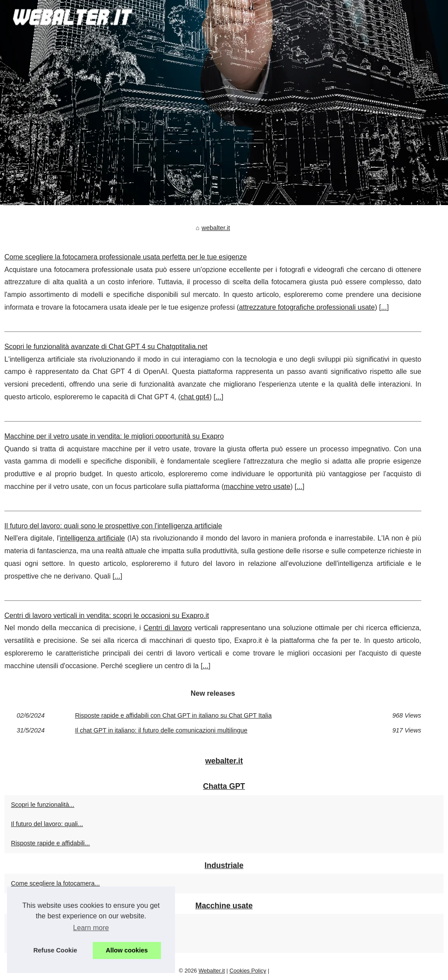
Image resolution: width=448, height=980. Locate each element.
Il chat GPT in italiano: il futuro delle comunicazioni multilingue (161, 730)
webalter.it (216, 228)
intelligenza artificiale (93, 538)
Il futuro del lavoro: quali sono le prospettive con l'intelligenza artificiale (113, 526)
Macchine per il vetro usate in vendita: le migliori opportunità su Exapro (114, 436)
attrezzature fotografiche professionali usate (307, 307)
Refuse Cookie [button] (55, 950)
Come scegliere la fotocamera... (55, 883)
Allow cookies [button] (127, 950)
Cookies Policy (248, 971)
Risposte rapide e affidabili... (51, 843)
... (384, 307)
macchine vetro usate (257, 487)
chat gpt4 (195, 397)
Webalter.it (212, 971)
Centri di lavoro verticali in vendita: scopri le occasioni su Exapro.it (107, 616)
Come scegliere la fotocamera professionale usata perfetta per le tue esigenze (126, 257)
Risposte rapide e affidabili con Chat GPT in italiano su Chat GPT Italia (173, 715)
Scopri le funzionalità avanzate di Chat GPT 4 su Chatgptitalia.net (106, 347)
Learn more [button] (91, 928)
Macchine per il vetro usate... (51, 924)
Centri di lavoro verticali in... (50, 943)
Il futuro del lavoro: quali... (47, 824)
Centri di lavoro (168, 628)
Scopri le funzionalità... (43, 805)
